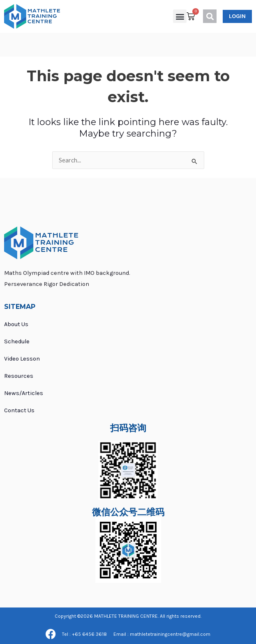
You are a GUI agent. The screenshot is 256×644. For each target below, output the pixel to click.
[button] (180, 16)
